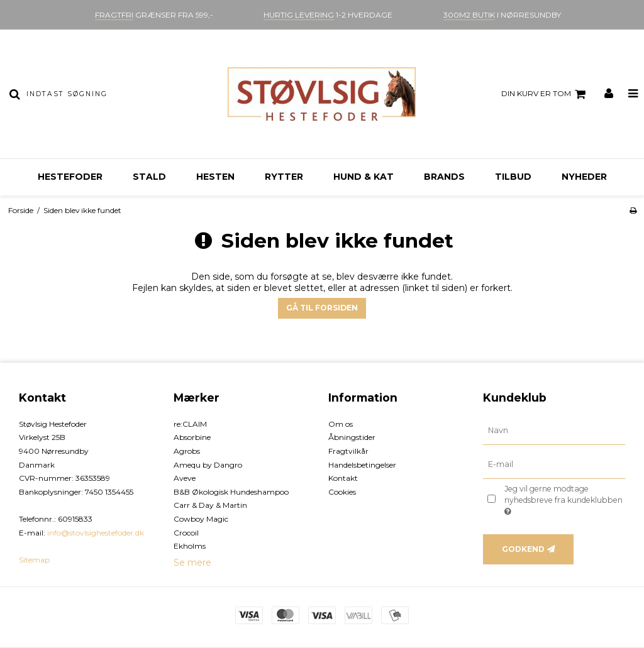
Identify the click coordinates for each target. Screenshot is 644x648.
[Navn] (554, 430)
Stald (149, 177)
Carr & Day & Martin (210, 505)
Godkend (523, 549)
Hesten (215, 177)
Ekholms (190, 546)
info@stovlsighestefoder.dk (96, 533)
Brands (444, 177)
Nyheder (584, 177)
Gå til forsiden (322, 308)
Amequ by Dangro (208, 465)
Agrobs (187, 451)
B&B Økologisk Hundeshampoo (231, 492)
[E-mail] (554, 464)
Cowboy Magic (201, 519)
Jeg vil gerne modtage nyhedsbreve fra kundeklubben (563, 500)
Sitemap (34, 560)
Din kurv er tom (545, 94)
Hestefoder (70, 177)
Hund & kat (364, 177)
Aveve (185, 478)
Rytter (284, 177)
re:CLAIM (190, 424)
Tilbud (513, 177)
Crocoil (186, 533)
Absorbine (192, 437)
